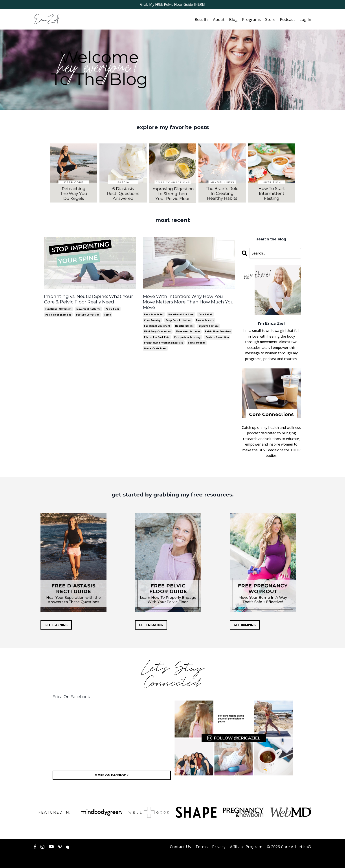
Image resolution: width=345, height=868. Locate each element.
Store (270, 19)
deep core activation (178, 314)
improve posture (209, 320)
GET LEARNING (56, 625)
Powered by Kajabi (298, 861)
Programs (251, 19)
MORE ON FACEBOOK (112, 775)
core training (152, 314)
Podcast (287, 19)
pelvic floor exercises (58, 314)
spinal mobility (197, 336)
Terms (202, 847)
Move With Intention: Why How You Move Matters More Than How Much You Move (188, 299)
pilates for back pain (157, 331)
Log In (305, 19)
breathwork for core (181, 308)
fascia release (205, 314)
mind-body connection (158, 325)
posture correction (88, 314)
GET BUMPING (245, 625)
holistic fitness (184, 320)
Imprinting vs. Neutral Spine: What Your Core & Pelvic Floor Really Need (87, 299)
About (219, 19)
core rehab (206, 308)
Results (202, 19)
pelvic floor (112, 308)
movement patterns (88, 308)
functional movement (58, 308)
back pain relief (154, 308)
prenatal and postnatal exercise (164, 336)
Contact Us (180, 847)
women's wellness (155, 342)
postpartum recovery (187, 331)
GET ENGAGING (151, 625)
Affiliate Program (246, 847)
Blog (233, 19)
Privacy (219, 847)
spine (108, 314)
